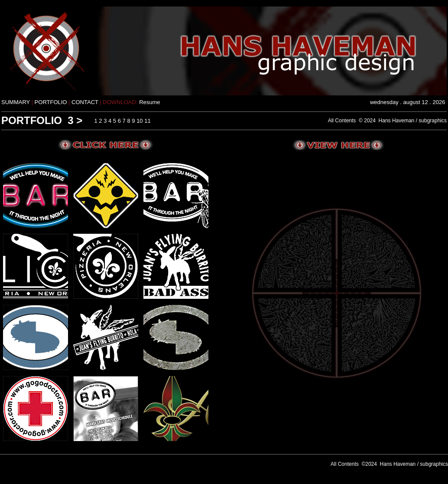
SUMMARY (16, 102)
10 (140, 121)
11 (147, 121)
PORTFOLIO (52, 102)
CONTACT (85, 102)
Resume (149, 102)
